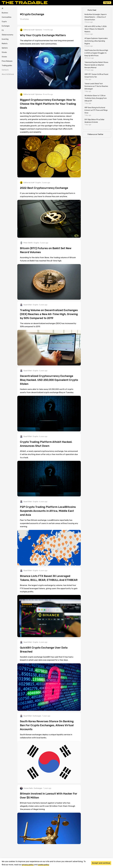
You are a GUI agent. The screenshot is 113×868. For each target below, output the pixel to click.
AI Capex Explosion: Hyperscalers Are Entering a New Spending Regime (96, 41)
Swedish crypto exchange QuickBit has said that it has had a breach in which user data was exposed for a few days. (47, 658)
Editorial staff (27, 30)
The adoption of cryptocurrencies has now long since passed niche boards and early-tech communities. (47, 42)
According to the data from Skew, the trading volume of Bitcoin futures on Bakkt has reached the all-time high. (48, 259)
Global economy (8, 35)
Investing (5, 39)
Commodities (7, 17)
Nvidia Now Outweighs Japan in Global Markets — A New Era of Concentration (96, 17)
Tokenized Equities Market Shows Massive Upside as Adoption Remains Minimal (96, 65)
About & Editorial (8, 74)
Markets (5, 44)
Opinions (5, 48)
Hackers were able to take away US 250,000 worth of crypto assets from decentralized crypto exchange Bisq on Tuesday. (47, 391)
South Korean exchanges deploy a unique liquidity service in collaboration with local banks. (46, 736)
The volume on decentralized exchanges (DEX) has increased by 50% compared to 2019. (48, 325)
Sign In (107, 3)
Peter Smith (26, 243)
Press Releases (7, 61)
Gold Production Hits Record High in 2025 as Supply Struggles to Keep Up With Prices (96, 53)
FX (3, 30)
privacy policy (28, 865)
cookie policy (43, 865)
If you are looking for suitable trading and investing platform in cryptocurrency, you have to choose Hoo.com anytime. (48, 195)
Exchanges (6, 26)
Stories (4, 57)
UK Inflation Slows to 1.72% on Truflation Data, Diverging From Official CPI (96, 98)
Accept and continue (101, 863)
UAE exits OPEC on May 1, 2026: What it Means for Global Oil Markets (96, 29)
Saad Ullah (26, 305)
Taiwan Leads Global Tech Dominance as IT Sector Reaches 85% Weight (96, 86)
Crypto (4, 22)
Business (5, 13)
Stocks (4, 52)
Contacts (5, 70)
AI (2, 8)
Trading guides (7, 66)
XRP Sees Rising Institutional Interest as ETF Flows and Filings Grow (96, 110)
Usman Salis (26, 788)
